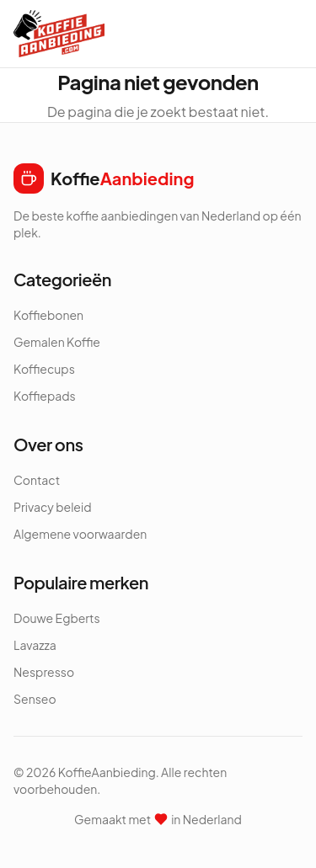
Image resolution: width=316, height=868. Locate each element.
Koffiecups (44, 369)
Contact (37, 480)
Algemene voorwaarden (80, 534)
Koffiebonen (48, 315)
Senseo (35, 699)
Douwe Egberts (57, 618)
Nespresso (44, 672)
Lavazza (35, 645)
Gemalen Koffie (57, 342)
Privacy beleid (53, 507)
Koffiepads (45, 396)
